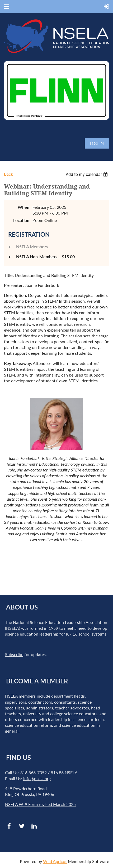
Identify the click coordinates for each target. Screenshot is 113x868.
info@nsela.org (37, 778)
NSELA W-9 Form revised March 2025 (40, 804)
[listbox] (87, 174)
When (23, 207)
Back (8, 174)
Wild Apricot (55, 861)
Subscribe (14, 654)
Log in (97, 143)
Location (21, 220)
